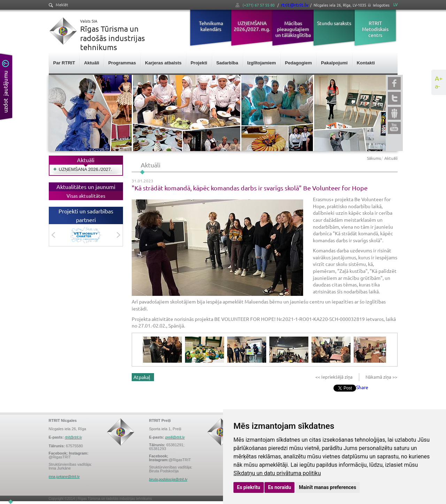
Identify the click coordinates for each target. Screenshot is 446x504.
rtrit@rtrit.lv (295, 5)
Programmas (122, 63)
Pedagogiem (298, 63)
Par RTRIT (64, 63)
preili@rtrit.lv (175, 437)
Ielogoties (381, 5)
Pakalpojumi (334, 63)
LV (395, 4)
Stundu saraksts (334, 23)
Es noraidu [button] (279, 487)
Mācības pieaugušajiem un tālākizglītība (293, 29)
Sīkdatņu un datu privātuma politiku (277, 473)
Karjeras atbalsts (163, 63)
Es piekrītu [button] (249, 487)
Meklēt (58, 5)
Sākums (374, 158)
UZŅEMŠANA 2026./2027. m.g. (252, 26)
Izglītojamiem (262, 63)
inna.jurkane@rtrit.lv (64, 477)
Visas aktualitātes (86, 196)
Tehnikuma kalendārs (211, 26)
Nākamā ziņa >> (381, 377)
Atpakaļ (142, 377)
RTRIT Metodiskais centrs (375, 29)
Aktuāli (91, 63)
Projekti (199, 63)
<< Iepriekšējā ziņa (334, 377)
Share (362, 387)
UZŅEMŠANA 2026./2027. (86, 169)
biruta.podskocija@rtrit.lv (168, 479)
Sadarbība (227, 63)
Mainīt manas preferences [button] (328, 487)
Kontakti (366, 63)
